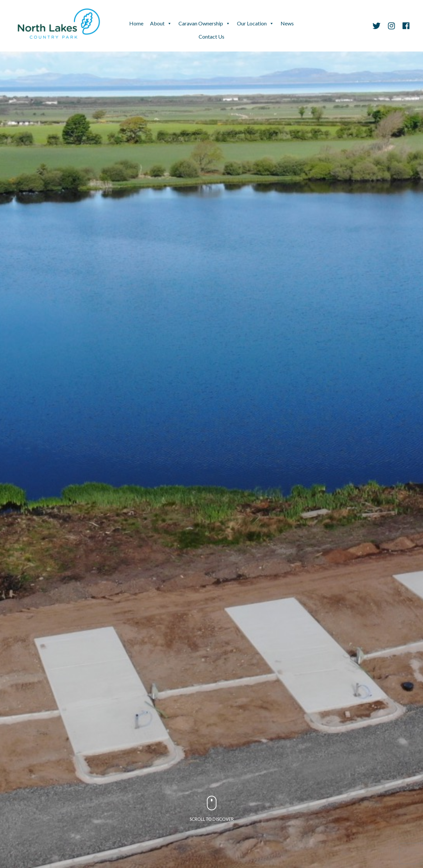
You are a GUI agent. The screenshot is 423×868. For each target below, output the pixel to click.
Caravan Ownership (201, 23)
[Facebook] (404, 27)
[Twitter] (376, 27)
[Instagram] (391, 27)
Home (136, 23)
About (157, 23)
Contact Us (211, 36)
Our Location (252, 23)
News (287, 23)
